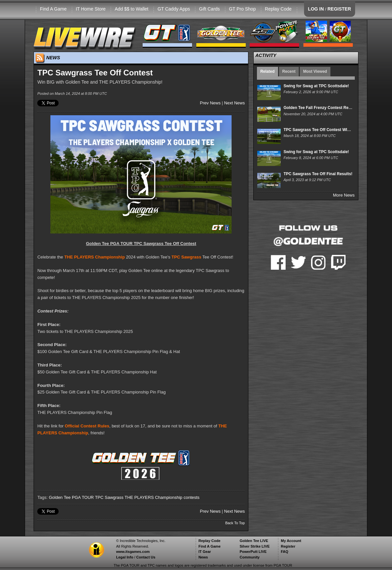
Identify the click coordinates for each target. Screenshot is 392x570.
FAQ (284, 552)
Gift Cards (209, 9)
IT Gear (205, 552)
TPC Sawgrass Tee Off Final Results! (318, 174)
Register (288, 546)
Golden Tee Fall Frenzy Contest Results (321, 108)
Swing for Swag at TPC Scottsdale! (316, 86)
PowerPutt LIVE (253, 552)
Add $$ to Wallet (131, 9)
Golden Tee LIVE (254, 541)
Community (250, 557)
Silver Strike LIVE (254, 546)
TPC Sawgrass (186, 257)
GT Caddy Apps (174, 9)
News (203, 557)
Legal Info (125, 557)
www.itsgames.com (133, 552)
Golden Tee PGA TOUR (71, 497)
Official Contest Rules (87, 426)
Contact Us (146, 557)
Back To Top (235, 523)
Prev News (210, 103)
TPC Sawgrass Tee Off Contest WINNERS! (323, 130)
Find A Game (53, 9)
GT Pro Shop (242, 9)
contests (191, 497)
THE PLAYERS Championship (95, 257)
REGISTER (339, 9)
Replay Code (278, 9)
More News (344, 195)
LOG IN (316, 9)
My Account (291, 541)
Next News (234, 103)
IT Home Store (91, 9)
